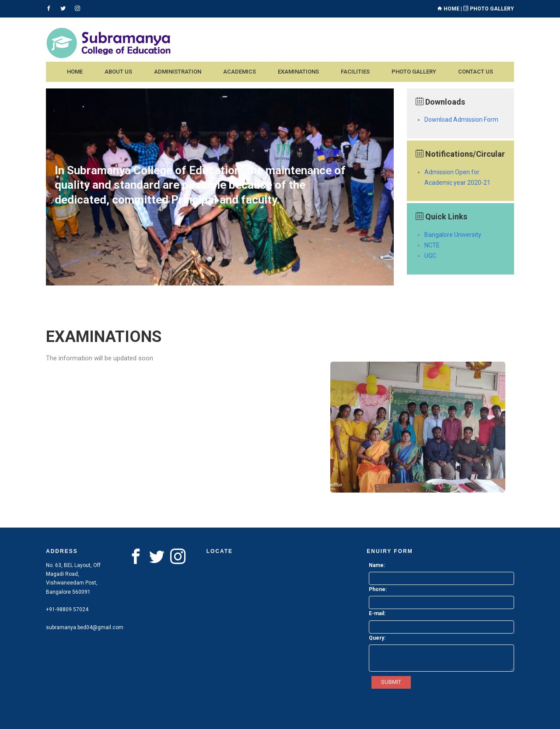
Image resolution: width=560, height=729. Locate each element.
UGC (430, 256)
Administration (178, 72)
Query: (377, 638)
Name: (377, 565)
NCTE (432, 245)
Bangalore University (453, 235)
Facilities (355, 72)
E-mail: (377, 613)
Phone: (378, 589)
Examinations (298, 72)
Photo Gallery (489, 9)
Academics (240, 72)
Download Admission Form (461, 120)
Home (448, 9)
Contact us (476, 72)
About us (118, 72)
